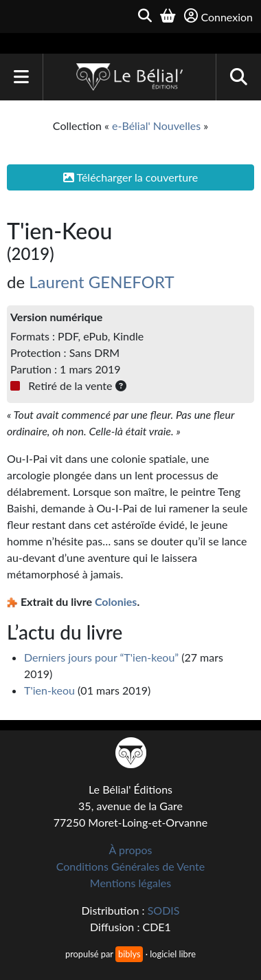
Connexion (218, 16)
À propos (131, 850)
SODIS (164, 910)
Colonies (116, 601)
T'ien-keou (49, 690)
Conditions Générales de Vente (131, 866)
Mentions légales (130, 883)
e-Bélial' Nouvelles (156, 126)
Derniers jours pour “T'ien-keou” (101, 657)
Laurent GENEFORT (101, 282)
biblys (129, 954)
